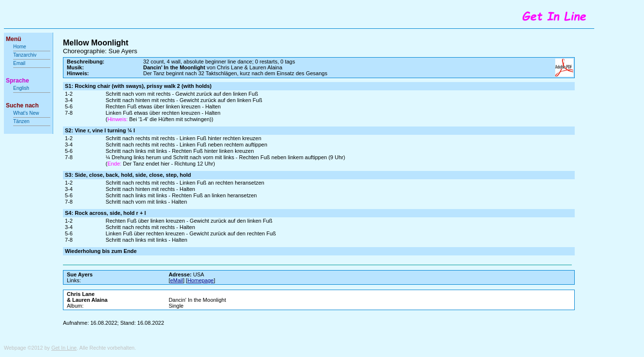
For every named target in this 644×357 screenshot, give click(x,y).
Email (19, 63)
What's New (27, 113)
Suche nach (22, 105)
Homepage (201, 280)
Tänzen (21, 121)
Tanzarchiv (25, 55)
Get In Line (64, 348)
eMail (177, 280)
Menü (13, 39)
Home (20, 47)
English (21, 88)
